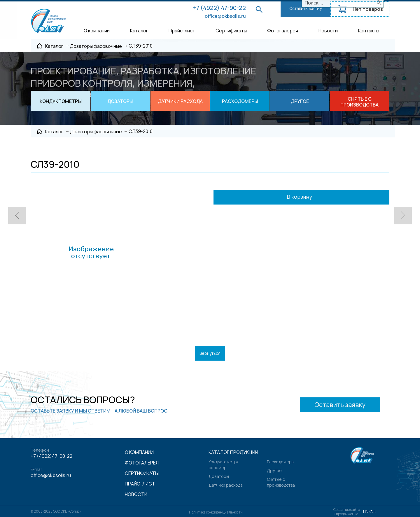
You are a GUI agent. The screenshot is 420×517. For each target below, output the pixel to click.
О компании (97, 31)
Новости (328, 31)
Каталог (139, 31)
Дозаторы (219, 476)
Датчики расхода (226, 485)
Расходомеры (281, 462)
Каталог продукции (233, 452)
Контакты (369, 31)
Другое (274, 470)
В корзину (307, 197)
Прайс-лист (182, 31)
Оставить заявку (306, 8)
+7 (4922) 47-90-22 (219, 8)
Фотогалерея (283, 31)
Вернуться (210, 353)
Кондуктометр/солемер (223, 465)
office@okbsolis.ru (225, 16)
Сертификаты (231, 31)
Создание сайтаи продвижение (347, 512)
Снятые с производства (281, 482)
